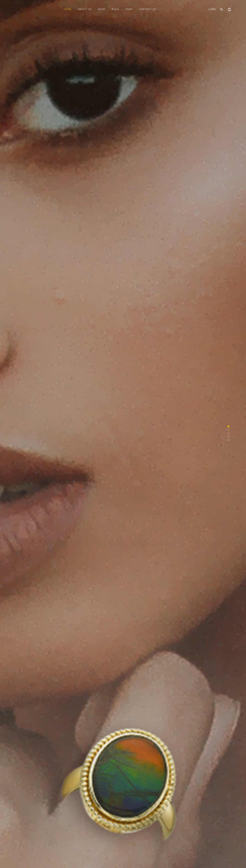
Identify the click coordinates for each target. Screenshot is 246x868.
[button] (228, 426)
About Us (85, 9)
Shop (102, 9)
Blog (115, 9)
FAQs (129, 9)
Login (212, 9)
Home (68, 9)
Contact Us (148, 9)
